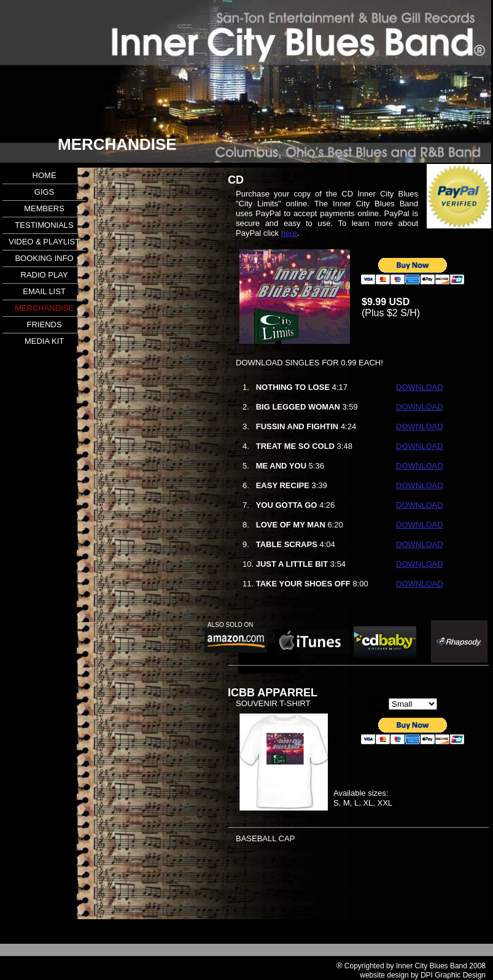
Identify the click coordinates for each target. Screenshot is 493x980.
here (289, 233)
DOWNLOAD (420, 387)
